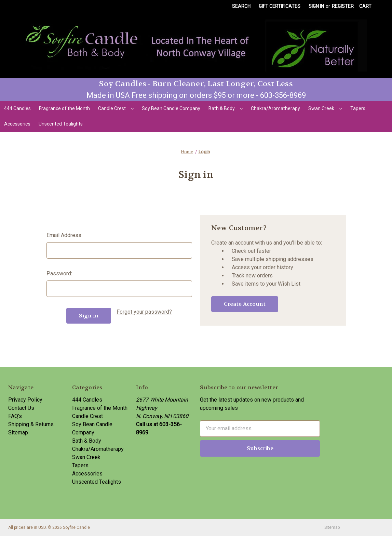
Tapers (358, 108)
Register (343, 6)
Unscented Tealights (61, 124)
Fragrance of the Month (64, 108)
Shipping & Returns (31, 424)
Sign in (316, 6)
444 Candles (17, 108)
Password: (59, 273)
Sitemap (18, 433)
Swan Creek (325, 108)
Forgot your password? (144, 312)
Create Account (245, 304)
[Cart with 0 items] (365, 6)
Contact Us (21, 408)
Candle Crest (116, 108)
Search (241, 6)
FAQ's (15, 416)
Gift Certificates (280, 6)
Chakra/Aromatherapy (275, 108)
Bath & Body (226, 108)
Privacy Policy (25, 400)
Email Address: (64, 235)
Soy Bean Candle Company (171, 108)
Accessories (17, 124)
